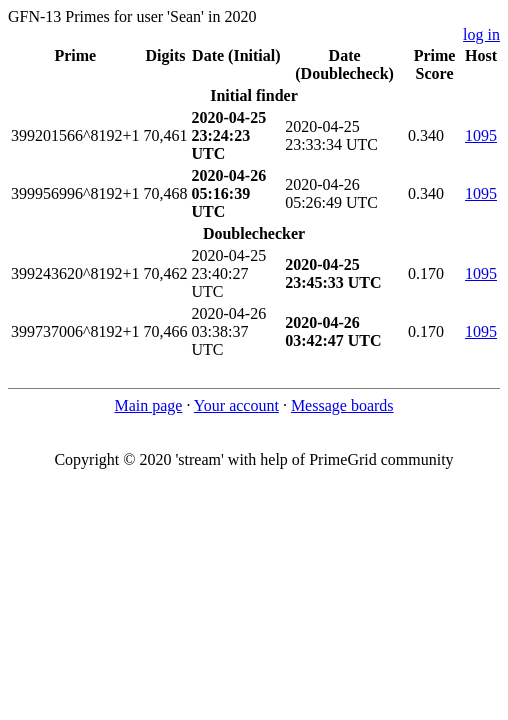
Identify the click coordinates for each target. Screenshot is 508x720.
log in (481, 34)
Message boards (342, 405)
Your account (236, 405)
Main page (148, 405)
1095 (481, 135)
